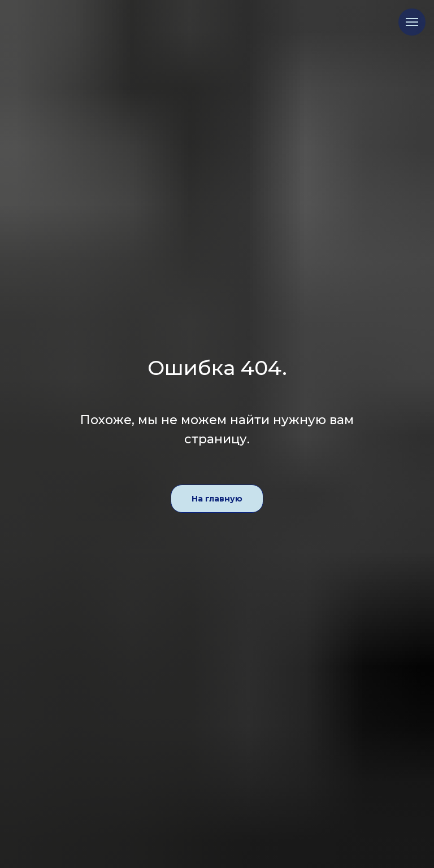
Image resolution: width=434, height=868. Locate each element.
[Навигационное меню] (412, 22)
